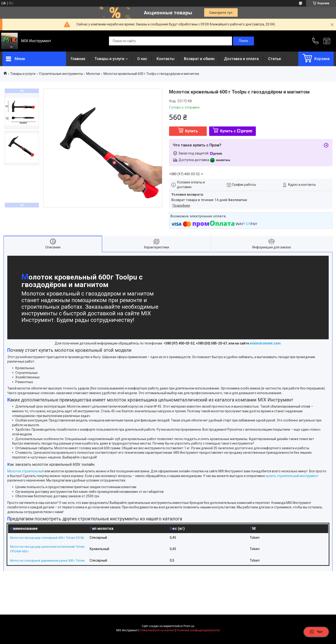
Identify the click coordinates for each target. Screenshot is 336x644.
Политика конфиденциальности (198, 640)
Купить (191, 131)
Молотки (93, 74)
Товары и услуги (109, 59)
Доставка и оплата (241, 59)
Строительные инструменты (61, 74)
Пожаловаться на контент (157, 640)
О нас (142, 59)
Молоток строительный (26, 471)
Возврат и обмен (199, 59)
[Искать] (243, 41)
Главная (78, 59)
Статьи (274, 59)
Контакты (166, 59)
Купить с (236, 131)
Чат (316, 632)
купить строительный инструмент (292, 476)
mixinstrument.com (265, 343)
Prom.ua (189, 635)
